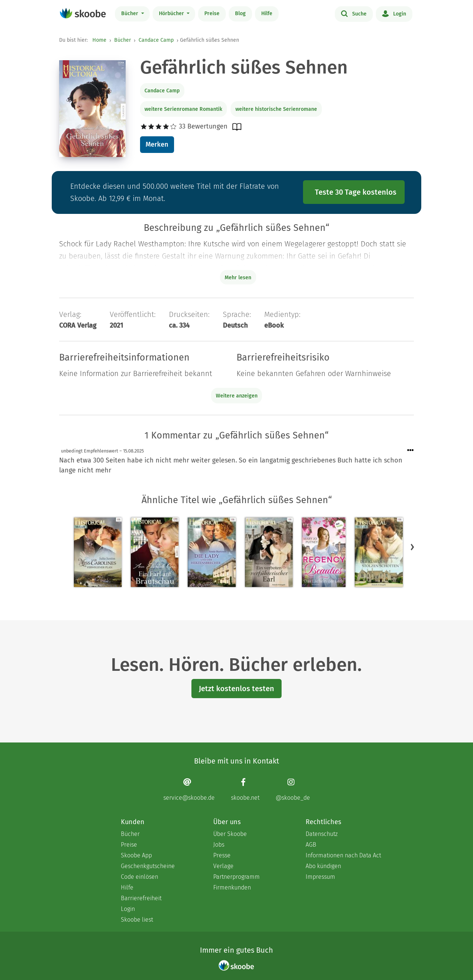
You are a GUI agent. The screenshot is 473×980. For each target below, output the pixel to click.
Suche (354, 13)
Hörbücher (172, 13)
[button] (412, 547)
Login (394, 13)
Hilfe (267, 13)
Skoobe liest (137, 920)
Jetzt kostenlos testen (236, 689)
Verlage (223, 866)
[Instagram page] (293, 790)
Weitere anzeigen (237, 396)
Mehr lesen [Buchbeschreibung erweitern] (238, 278)
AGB (311, 845)
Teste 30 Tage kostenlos (356, 192)
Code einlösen (139, 877)
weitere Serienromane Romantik (183, 109)
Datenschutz (322, 834)
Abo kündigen (323, 866)
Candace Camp (156, 40)
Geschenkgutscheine (148, 866)
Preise (212, 13)
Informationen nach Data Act (343, 855)
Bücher (130, 13)
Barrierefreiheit (141, 898)
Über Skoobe (230, 834)
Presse (222, 855)
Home (99, 40)
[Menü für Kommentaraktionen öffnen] (411, 450)
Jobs (219, 845)
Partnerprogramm (236, 877)
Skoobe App (136, 855)
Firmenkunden (232, 887)
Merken (157, 144)
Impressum (320, 877)
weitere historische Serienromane (276, 109)
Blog (240, 13)
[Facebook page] (245, 790)
